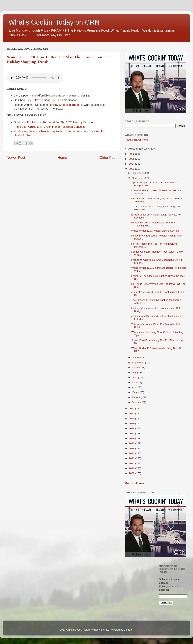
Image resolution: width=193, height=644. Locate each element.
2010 (132, 468)
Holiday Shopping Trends (65, 105)
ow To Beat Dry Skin (48, 100)
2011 (132, 463)
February (137, 397)
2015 (132, 443)
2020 (132, 419)
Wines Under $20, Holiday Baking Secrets (155, 231)
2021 (132, 413)
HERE (32, 35)
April (135, 387)
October (137, 357)
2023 (132, 169)
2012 (132, 458)
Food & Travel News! (137, 140)
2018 (132, 428)
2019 (132, 423)
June (135, 378)
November (138, 178)
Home (62, 157)
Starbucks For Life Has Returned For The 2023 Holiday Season (53, 122)
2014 (132, 448)
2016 (132, 438)
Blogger (128, 630)
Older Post (108, 157)
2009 (132, 473)
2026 (132, 154)
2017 (132, 434)
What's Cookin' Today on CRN (54, 22)
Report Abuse (135, 483)
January (137, 402)
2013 (132, 453)
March (136, 392)
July (135, 372)
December (138, 173)
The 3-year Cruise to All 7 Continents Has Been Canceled (50, 127)
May (135, 382)
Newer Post (16, 157)
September (139, 363)
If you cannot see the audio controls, (35, 78)
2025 (132, 159)
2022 (132, 409)
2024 (132, 164)
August (136, 367)
